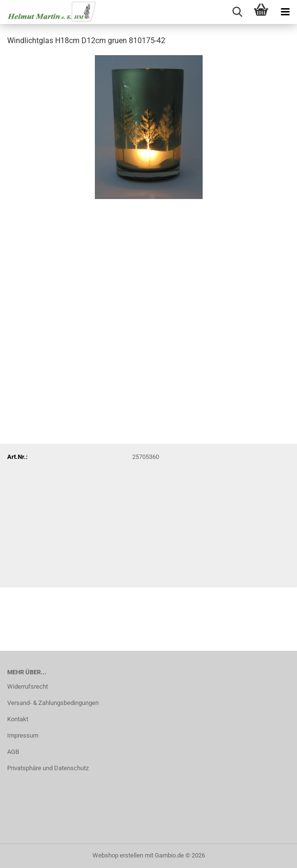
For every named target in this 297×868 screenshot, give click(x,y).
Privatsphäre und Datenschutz (48, 768)
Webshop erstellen (118, 855)
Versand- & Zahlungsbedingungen (53, 703)
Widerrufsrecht (28, 686)
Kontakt (18, 719)
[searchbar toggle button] (237, 12)
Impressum (23, 735)
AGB (13, 752)
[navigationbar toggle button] (285, 12)
